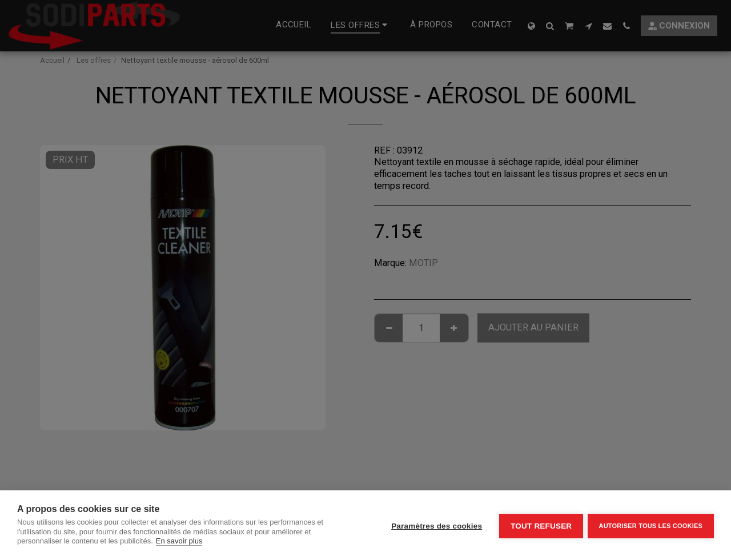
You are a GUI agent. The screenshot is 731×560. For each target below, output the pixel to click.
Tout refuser (539, 525)
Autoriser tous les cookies (651, 525)
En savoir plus (179, 541)
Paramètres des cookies (435, 525)
